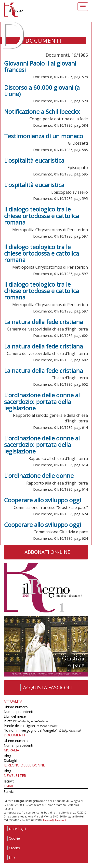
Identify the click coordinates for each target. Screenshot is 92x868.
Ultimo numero (16, 707)
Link (11, 858)
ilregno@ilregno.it (54, 820)
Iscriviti (9, 781)
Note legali (17, 829)
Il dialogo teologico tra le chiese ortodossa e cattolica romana (42, 216)
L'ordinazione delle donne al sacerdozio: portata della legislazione (42, 401)
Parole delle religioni (30, 726)
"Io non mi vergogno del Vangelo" (42, 730)
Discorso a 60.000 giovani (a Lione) (42, 91)
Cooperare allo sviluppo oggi (43, 500)
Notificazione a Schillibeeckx (42, 112)
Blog (7, 756)
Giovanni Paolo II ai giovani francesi (40, 66)
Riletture (26, 721)
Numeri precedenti (18, 712)
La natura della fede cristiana (44, 322)
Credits (14, 848)
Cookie (14, 838)
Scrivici (9, 791)
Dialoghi (10, 760)
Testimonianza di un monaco (44, 136)
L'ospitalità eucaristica (34, 160)
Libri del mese (15, 716)
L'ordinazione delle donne (39, 476)
